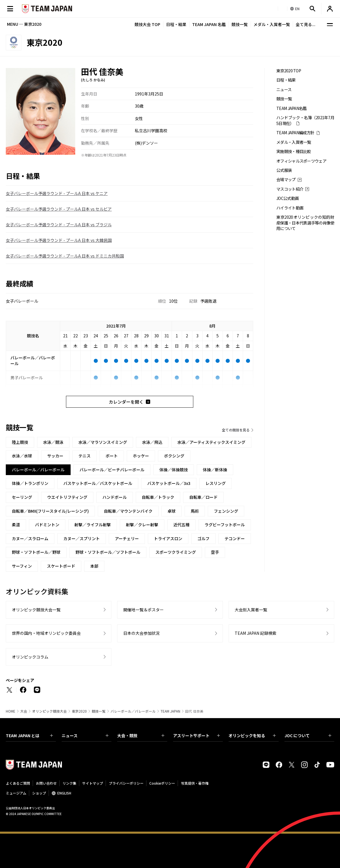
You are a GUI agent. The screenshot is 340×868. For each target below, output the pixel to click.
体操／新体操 (215, 470)
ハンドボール (115, 497)
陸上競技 (20, 442)
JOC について (308, 735)
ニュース (284, 90)
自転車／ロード (203, 497)
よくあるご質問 (18, 783)
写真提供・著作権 (195, 783)
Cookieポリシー (162, 783)
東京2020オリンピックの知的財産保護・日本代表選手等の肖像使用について (305, 223)
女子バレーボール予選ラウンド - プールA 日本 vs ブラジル (59, 225)
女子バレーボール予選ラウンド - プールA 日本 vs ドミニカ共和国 (65, 256)
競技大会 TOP (147, 24)
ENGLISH (64, 793)
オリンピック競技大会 (49, 711)
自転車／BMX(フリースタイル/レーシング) (50, 511)
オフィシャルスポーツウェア (301, 161)
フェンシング (226, 511)
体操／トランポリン (30, 483)
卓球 (172, 511)
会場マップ (286, 180)
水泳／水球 (22, 456)
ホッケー (141, 456)
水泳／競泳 (53, 442)
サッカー (55, 456)
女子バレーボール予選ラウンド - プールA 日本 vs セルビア (59, 209)
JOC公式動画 (287, 198)
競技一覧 (240, 24)
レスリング (216, 483)
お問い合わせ (46, 783)
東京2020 (79, 711)
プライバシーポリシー (126, 783)
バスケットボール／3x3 (169, 483)
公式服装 (284, 170)
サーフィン (22, 566)
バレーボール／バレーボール (133, 711)
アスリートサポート (197, 735)
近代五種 (181, 525)
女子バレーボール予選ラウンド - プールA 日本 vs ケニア (57, 193)
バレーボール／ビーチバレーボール (112, 470)
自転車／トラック (158, 497)
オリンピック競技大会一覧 (36, 610)
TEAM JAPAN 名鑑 (209, 24)
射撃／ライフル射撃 (93, 525)
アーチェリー (127, 538)
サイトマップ (93, 783)
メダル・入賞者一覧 (272, 24)
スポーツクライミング (176, 552)
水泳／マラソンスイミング (103, 442)
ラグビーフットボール (225, 525)
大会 (24, 711)
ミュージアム (16, 793)
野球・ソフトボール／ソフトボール (108, 552)
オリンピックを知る (252, 735)
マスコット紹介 (290, 189)
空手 (215, 552)
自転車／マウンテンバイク (128, 511)
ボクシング (174, 456)
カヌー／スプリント (82, 538)
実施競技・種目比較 (294, 151)
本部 (94, 566)
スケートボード (61, 566)
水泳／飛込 (152, 442)
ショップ (39, 793)
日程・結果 (176, 24)
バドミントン (47, 525)
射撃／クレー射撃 (142, 525)
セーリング (22, 497)
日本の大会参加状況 (141, 633)
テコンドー (235, 538)
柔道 (16, 525)
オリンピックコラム (30, 657)
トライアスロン (168, 538)
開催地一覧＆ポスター (144, 610)
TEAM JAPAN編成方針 (295, 133)
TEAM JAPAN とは (29, 735)
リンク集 (69, 783)
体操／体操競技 (174, 470)
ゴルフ (203, 538)
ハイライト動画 (290, 208)
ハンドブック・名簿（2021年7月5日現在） (305, 120)
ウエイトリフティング (67, 497)
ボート (112, 456)
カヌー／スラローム (30, 538)
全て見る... (306, 24)
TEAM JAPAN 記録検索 (256, 633)
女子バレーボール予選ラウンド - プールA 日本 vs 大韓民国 (59, 240)
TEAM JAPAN (170, 711)
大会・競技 (141, 735)
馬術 (195, 511)
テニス (84, 456)
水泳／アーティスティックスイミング (211, 442)
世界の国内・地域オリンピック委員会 (46, 633)
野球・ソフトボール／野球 (36, 552)
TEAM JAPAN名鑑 (292, 108)
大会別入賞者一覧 (251, 610)
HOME (11, 711)
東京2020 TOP (289, 71)
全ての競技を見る (236, 430)
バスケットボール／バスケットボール (98, 483)
